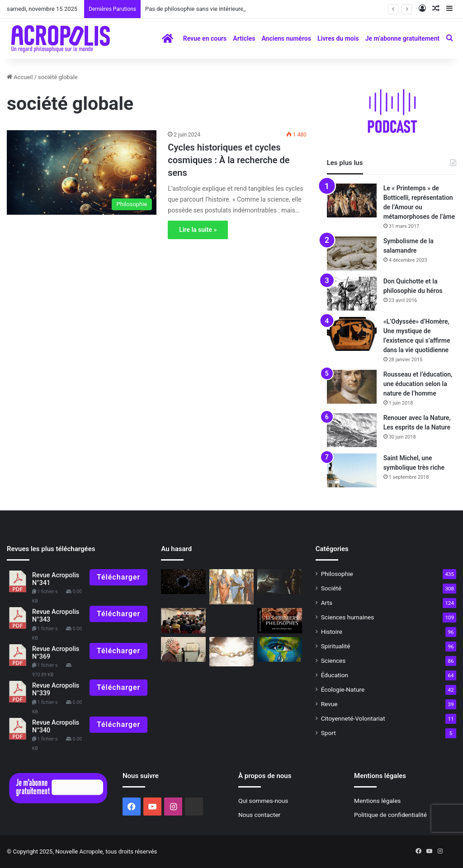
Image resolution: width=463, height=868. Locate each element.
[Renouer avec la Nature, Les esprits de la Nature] (352, 430)
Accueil (20, 77)
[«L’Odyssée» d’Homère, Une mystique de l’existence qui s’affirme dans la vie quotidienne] (352, 334)
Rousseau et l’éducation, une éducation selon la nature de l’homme (418, 384)
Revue (329, 704)
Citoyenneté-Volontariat (353, 718)
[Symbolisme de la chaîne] (231, 652)
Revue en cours (205, 38)
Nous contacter (259, 815)
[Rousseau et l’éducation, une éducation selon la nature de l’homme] (352, 387)
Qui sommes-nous (263, 801)
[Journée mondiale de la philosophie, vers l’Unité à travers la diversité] (183, 621)
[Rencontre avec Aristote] (231, 587)
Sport (328, 733)
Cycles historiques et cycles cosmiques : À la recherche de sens (229, 160)
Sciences (333, 660)
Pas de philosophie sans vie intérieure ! (196, 9)
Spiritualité (336, 646)
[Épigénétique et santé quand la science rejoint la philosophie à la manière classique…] (183, 650)
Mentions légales (377, 801)
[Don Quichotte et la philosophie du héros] (352, 294)
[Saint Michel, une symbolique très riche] (352, 470)
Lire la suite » (198, 230)
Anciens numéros (286, 38)
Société (331, 588)
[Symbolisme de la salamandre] (352, 253)
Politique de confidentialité (390, 815)
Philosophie (337, 574)
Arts (327, 603)
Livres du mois (338, 38)
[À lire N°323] (279, 621)
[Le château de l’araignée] (279, 582)
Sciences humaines (348, 617)
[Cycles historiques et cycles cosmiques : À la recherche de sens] (82, 172)
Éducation (335, 675)
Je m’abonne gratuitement (402, 38)
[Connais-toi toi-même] (183, 582)
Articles (244, 38)
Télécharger (118, 577)
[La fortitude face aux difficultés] (279, 650)
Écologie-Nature (343, 689)
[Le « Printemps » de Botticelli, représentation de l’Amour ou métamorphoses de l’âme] (352, 200)
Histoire (332, 632)
